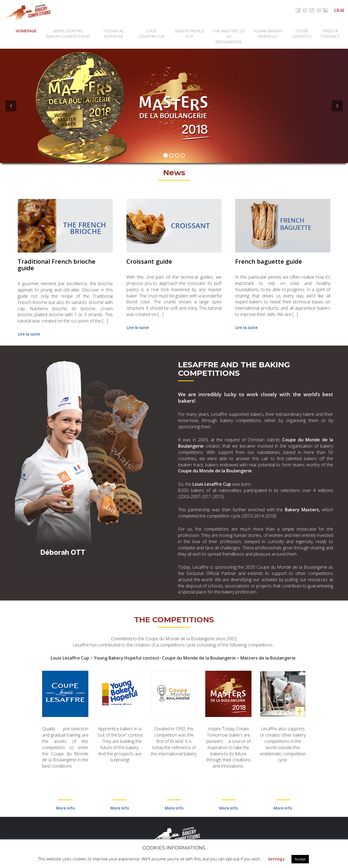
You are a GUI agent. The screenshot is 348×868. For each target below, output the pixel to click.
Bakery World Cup (190, 34)
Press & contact (330, 34)
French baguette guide (269, 261)
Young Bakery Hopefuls (268, 34)
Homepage (26, 31)
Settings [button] (276, 859)
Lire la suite (29, 334)
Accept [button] (300, 859)
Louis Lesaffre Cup (151, 34)
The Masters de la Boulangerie (229, 36)
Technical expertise (114, 34)
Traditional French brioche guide (57, 264)
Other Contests (302, 34)
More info (65, 808)
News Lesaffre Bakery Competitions (68, 34)
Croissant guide (149, 261)
